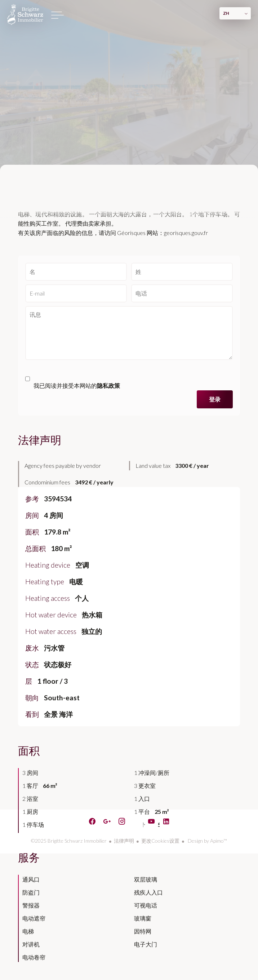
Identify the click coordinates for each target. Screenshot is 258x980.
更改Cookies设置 (160, 841)
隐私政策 (108, 385)
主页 (25, 14)
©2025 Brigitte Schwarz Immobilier (69, 841)
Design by (207, 841)
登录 (215, 399)
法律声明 (124, 841)
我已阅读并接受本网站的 (77, 385)
